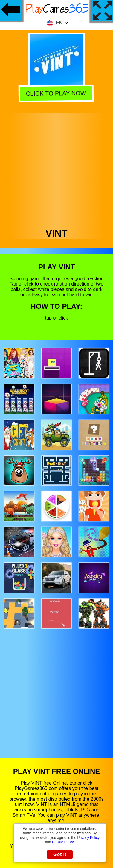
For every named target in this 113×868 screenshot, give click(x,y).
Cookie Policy (63, 842)
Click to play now (57, 93)
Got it (60, 854)
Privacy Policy (88, 838)
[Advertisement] (56, 169)
